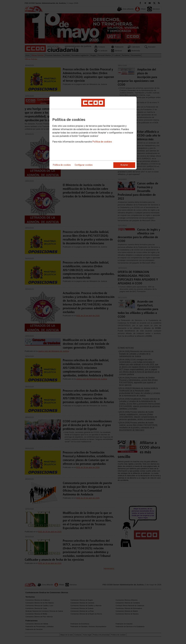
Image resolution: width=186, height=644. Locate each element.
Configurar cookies (84, 165)
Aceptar (124, 165)
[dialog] (93, 133)
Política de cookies (102, 142)
